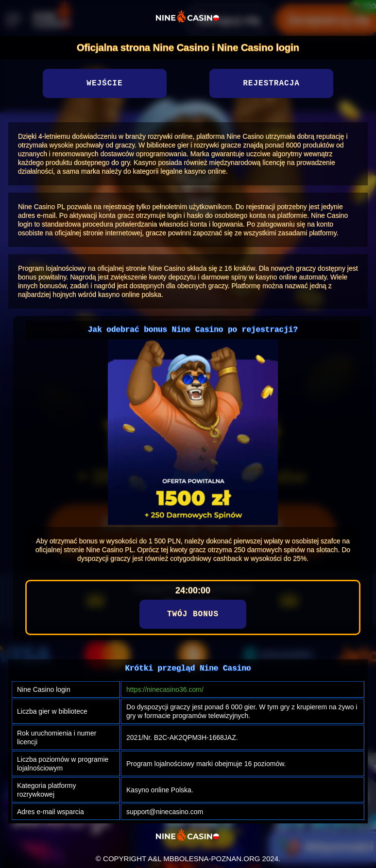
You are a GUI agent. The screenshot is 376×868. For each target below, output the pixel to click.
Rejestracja (271, 83)
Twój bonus (193, 614)
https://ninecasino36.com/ (165, 689)
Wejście (104, 83)
